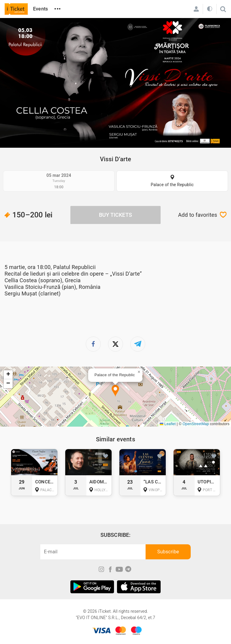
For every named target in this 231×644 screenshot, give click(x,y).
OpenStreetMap (196, 424)
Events (40, 9)
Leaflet (168, 424)
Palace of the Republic (172, 185)
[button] (115, 391)
